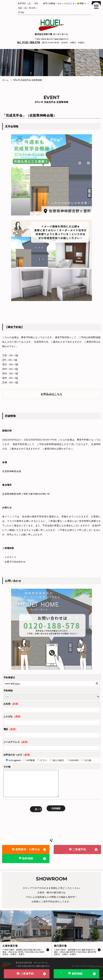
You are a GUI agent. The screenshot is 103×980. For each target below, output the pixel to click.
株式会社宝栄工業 (51, 34)
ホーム (5, 80)
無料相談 (26, 858)
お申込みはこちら (51, 394)
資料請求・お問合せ (26, 850)
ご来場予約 (77, 850)
